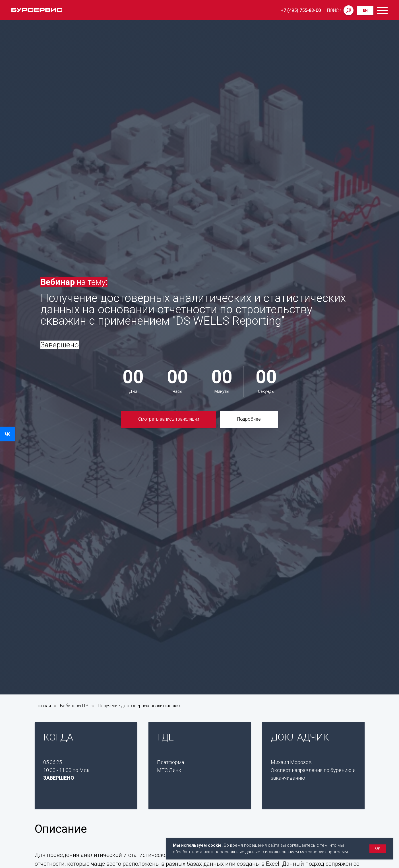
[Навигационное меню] (382, 11)
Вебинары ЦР (74, 706)
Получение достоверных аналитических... (141, 706)
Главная (43, 706)
